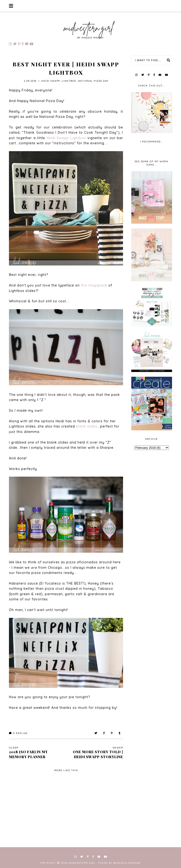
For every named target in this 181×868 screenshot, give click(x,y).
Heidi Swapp (51, 81)
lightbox (69, 81)
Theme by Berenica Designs (119, 863)
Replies (18, 733)
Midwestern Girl (82, 863)
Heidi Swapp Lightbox (66, 138)
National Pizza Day (93, 81)
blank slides (87, 426)
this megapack (94, 285)
